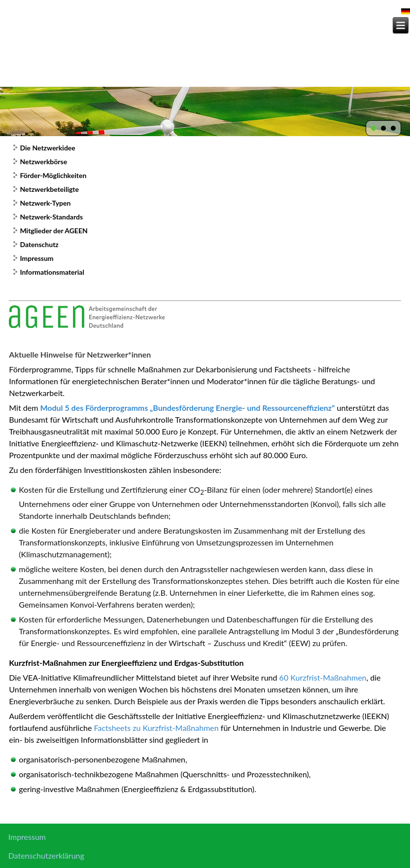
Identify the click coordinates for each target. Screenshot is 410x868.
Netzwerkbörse (43, 162)
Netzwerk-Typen (45, 203)
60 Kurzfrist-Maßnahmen (323, 677)
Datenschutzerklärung (46, 855)
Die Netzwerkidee (47, 148)
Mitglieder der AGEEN (53, 231)
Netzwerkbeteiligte (49, 189)
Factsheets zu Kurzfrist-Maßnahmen (156, 728)
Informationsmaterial (52, 272)
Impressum (36, 258)
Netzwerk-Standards (51, 217)
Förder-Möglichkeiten (53, 175)
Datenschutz (39, 244)
